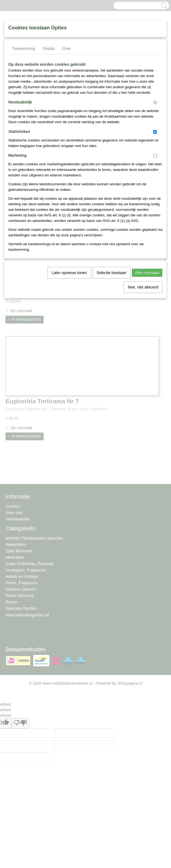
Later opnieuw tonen (69, 273)
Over (67, 49)
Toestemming (23, 49)
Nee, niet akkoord (143, 287)
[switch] (155, 103)
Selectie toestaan (111, 273)
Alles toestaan (147, 273)
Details (49, 49)
